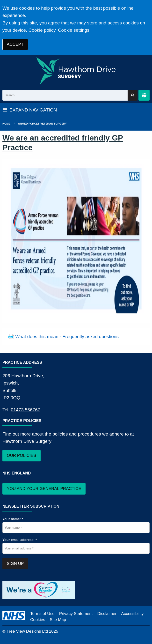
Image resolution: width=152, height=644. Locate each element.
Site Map (58, 620)
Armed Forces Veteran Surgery (43, 124)
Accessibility (132, 614)
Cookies (38, 620)
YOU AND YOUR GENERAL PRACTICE (44, 489)
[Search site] (133, 95)
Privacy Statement (76, 614)
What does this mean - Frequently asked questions (67, 337)
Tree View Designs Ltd (27, 631)
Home (6, 124)
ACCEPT (15, 44)
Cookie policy (42, 30)
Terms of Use (42, 614)
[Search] (65, 95)
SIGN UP (15, 564)
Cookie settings (74, 30)
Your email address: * (20, 540)
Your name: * (13, 519)
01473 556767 (26, 410)
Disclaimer (107, 614)
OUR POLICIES (22, 455)
